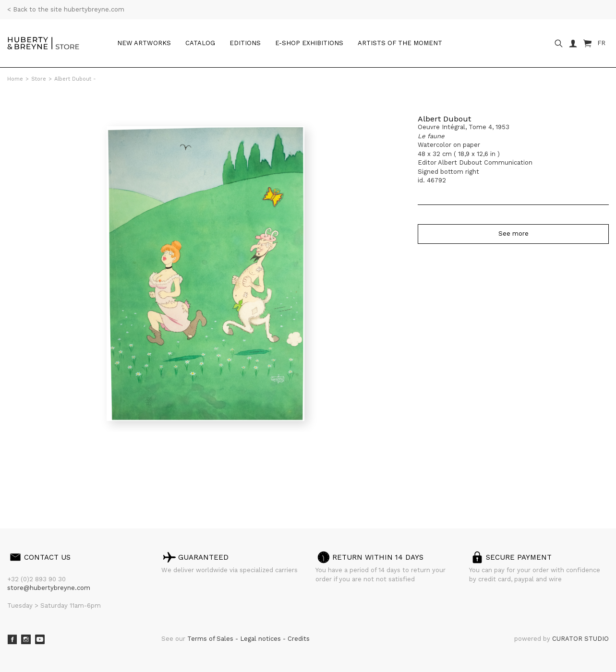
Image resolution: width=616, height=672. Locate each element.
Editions (245, 43)
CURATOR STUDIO (580, 639)
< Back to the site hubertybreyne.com (66, 9)
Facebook (12, 639)
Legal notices (261, 639)
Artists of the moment (400, 43)
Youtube (40, 639)
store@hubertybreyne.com (49, 588)
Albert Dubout (444, 119)
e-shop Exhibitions (309, 43)
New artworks (144, 43)
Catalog (200, 43)
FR (601, 43)
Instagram (26, 639)
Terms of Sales (211, 639)
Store (39, 79)
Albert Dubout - (75, 79)
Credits (299, 639)
